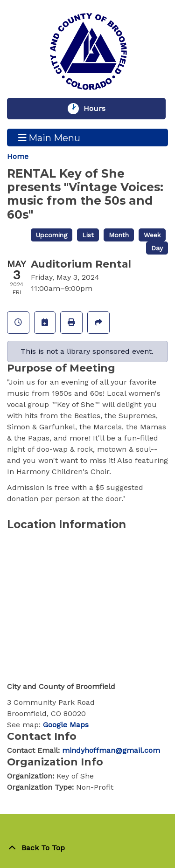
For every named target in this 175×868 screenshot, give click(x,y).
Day (157, 248)
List (88, 235)
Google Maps (66, 725)
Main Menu (49, 138)
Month (119, 235)
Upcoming (52, 235)
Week (152, 235)
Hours (99, 109)
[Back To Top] (87, 848)
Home (18, 156)
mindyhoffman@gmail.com (111, 750)
